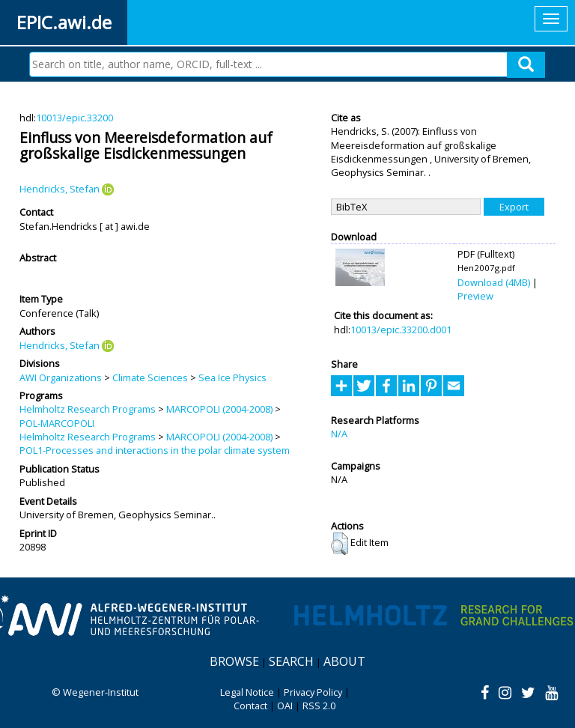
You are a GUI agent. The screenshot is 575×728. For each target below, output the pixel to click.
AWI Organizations (61, 377)
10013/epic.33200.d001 (401, 330)
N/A (339, 434)
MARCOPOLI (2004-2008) (219, 409)
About (344, 661)
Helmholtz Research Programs (88, 409)
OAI (285, 706)
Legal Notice (247, 692)
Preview (475, 296)
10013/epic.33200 (74, 118)
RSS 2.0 (319, 706)
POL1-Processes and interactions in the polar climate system (155, 450)
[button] (340, 544)
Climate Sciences (150, 377)
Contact (250, 706)
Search (291, 661)
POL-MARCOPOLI (57, 423)
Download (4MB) (494, 282)
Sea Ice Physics (232, 377)
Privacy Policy (313, 692)
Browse (234, 661)
